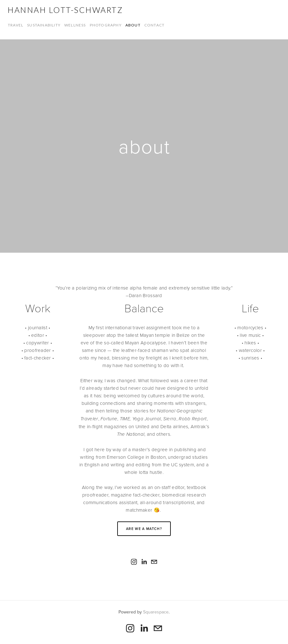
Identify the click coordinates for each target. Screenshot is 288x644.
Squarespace (156, 612)
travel (16, 25)
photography (106, 25)
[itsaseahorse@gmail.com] (154, 562)
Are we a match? (144, 529)
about (133, 25)
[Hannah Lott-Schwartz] (134, 562)
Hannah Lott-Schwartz (65, 10)
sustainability (44, 25)
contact (154, 25)
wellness (75, 25)
